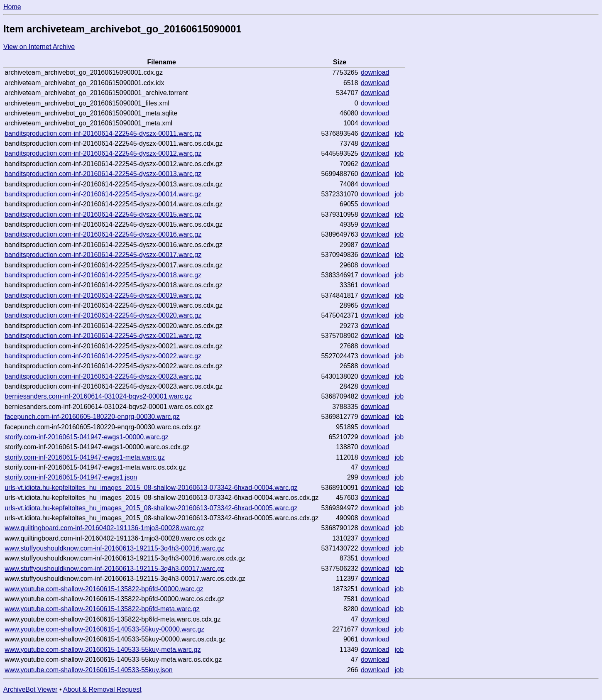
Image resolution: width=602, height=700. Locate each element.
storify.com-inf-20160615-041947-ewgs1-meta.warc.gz (85, 457)
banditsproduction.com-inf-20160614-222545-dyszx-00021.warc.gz (103, 336)
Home (12, 7)
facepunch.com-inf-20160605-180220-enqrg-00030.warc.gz (92, 417)
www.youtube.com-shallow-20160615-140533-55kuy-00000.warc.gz (104, 629)
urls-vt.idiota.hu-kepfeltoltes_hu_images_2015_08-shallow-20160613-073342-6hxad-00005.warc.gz (151, 508)
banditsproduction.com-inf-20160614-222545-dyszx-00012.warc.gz (103, 153)
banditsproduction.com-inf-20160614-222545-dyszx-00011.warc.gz (103, 133)
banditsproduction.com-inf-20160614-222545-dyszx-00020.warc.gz (103, 315)
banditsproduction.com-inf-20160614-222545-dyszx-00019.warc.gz (103, 295)
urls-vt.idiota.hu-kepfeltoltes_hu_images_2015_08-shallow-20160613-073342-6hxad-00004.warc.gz (151, 488)
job (399, 133)
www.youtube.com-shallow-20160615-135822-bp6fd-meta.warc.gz (102, 609)
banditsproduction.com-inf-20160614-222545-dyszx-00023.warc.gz (103, 376)
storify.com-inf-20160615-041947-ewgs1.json (71, 477)
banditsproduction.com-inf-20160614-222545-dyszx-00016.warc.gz (103, 234)
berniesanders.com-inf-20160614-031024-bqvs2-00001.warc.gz (98, 396)
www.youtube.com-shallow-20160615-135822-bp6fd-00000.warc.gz (104, 589)
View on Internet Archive (39, 47)
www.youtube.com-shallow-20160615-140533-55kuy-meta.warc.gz (103, 650)
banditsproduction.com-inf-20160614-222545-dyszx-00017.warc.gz (103, 255)
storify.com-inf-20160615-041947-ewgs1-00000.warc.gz (87, 437)
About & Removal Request (102, 689)
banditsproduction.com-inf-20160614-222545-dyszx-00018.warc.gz (103, 275)
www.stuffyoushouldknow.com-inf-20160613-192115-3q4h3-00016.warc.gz (114, 548)
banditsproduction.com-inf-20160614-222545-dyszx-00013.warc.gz (103, 174)
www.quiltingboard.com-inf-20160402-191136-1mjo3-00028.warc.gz (104, 528)
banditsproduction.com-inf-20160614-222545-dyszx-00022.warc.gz (103, 356)
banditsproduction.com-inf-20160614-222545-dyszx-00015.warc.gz (103, 214)
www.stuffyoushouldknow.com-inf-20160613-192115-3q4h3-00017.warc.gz (114, 569)
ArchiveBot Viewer (30, 689)
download (375, 72)
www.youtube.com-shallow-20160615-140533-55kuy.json (88, 670)
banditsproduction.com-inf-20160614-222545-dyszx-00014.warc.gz (103, 194)
